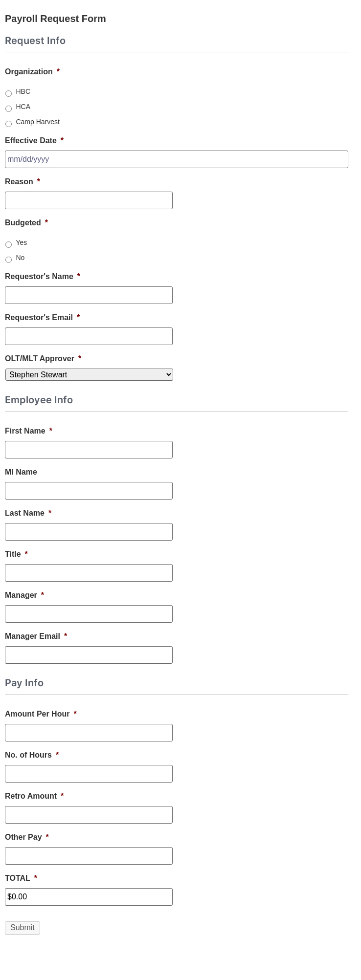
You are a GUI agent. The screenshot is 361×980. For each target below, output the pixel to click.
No (20, 258)
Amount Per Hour (41, 714)
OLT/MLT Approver (43, 359)
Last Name (28, 513)
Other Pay (27, 837)
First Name (29, 431)
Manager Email (36, 636)
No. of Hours (32, 755)
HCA (23, 107)
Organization (32, 72)
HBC (23, 91)
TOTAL (21, 878)
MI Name (21, 472)
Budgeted (26, 223)
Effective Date (34, 141)
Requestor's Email (42, 317)
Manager (24, 595)
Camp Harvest (37, 122)
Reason (23, 182)
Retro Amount (34, 796)
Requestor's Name (43, 276)
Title (16, 554)
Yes (21, 242)
